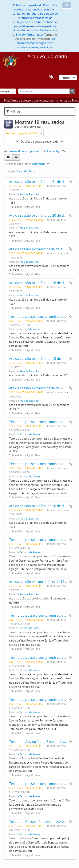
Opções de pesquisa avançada (39, 141)
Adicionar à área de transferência (70, 182)
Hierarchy (51, 151)
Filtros (13, 111)
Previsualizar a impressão (22, 151)
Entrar (67, 78)
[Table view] (16, 157)
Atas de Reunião (29, 194)
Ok (67, 5)
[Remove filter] (41, 133)
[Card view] (8, 157)
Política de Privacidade (36, 39)
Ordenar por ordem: (18, 164)
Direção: (11, 171)
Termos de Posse (30, 329)
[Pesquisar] (47, 91)
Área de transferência (51, 77)
